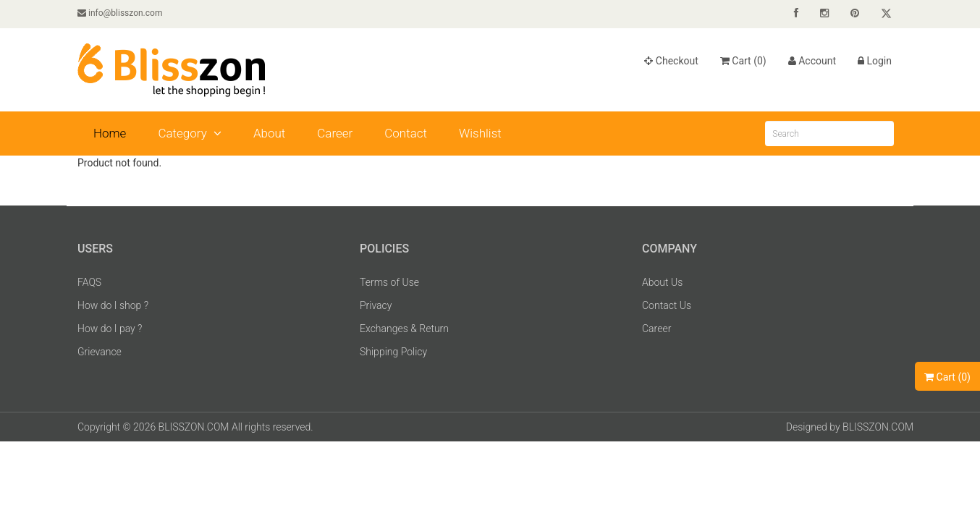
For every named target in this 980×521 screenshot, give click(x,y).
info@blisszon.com (120, 13)
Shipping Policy (393, 352)
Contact (406, 133)
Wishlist (480, 133)
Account (812, 61)
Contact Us (667, 305)
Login (875, 61)
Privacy (376, 305)
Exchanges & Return (404, 329)
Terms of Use (389, 282)
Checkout (671, 61)
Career (335, 133)
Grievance (100, 352)
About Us (662, 282)
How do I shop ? (113, 305)
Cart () (743, 61)
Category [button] (189, 133)
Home (110, 133)
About (269, 133)
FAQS (89, 282)
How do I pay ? (110, 329)
